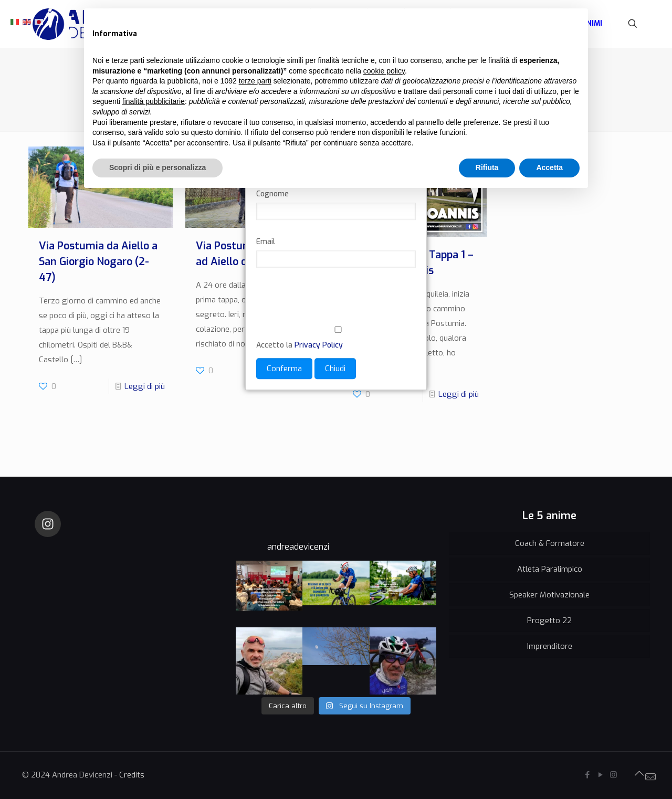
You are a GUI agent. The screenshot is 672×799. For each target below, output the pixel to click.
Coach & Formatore (550, 543)
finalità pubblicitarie (154, 101)
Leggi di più (145, 386)
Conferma (284, 369)
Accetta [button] (549, 167)
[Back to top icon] (639, 774)
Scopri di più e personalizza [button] (157, 167)
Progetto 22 (549, 621)
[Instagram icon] (613, 775)
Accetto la (336, 339)
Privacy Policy (319, 346)
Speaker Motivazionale (549, 595)
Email (266, 242)
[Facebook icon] (587, 775)
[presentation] (336, 303)
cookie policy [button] (384, 71)
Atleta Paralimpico (550, 569)
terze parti (255, 81)
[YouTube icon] (600, 775)
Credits (132, 775)
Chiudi (335, 369)
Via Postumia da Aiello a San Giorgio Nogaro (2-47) (98, 262)
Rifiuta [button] (487, 167)
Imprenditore (550, 646)
